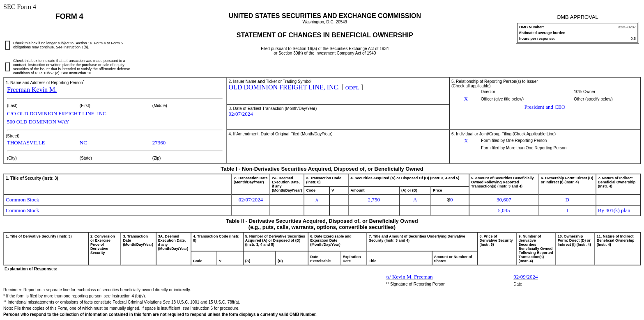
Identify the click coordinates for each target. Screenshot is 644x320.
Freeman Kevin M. (32, 90)
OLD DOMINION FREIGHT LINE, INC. (284, 87)
